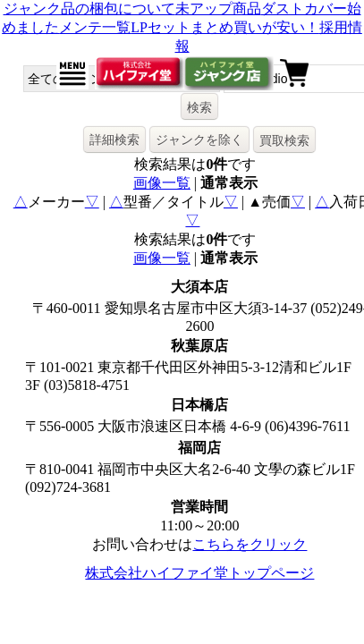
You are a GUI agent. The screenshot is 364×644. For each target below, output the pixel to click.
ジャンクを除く (199, 140)
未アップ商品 (218, 8)
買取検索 (284, 140)
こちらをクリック (250, 544)
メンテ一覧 (95, 27)
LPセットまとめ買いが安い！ (225, 27)
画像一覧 (162, 183)
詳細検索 (114, 140)
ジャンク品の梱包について (89, 8)
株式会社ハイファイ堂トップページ (199, 573)
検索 (199, 107)
